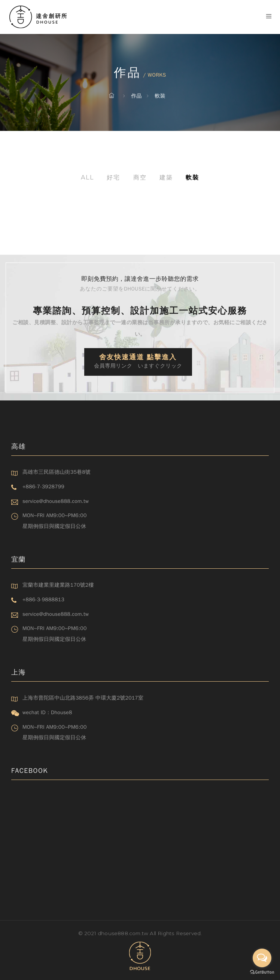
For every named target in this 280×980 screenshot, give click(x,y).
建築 (166, 177)
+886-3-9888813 (43, 600)
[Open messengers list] (262, 958)
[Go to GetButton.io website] (262, 972)
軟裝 (160, 96)
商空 (140, 177)
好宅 (113, 177)
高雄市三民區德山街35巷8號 (57, 472)
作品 (136, 96)
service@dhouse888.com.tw (56, 501)
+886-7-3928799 (43, 487)
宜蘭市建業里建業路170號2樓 (58, 585)
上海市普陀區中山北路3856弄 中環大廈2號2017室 (83, 698)
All (87, 177)
